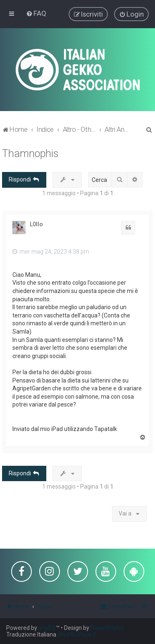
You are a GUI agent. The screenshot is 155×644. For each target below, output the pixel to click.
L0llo (36, 223)
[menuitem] (36, 13)
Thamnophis (30, 153)
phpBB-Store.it (77, 634)
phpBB (47, 628)
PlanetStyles (107, 628)
